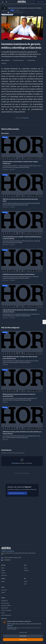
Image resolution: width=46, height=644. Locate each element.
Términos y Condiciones (6, 610)
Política (3, 568)
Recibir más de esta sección (17, 493)
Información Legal (5, 603)
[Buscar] (6, 2)
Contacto (3, 592)
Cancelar (17, 12)
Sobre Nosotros (4, 601)
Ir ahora (12, 12)
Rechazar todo (23, 632)
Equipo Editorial (5, 608)
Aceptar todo (23, 640)
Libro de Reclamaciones (6, 615)
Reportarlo (26, 118)
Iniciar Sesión (40, 2)
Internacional (4, 575)
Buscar (25, 584)
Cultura (26, 568)
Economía (3, 573)
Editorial (3, 581)
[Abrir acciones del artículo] (44, 322)
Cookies (3, 613)
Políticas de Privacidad (6, 605)
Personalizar (23, 636)
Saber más (10, 625)
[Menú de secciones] (3, 2)
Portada (26, 581)
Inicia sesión (15, 463)
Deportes (3, 570)
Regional (7, 6)
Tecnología (26, 570)
